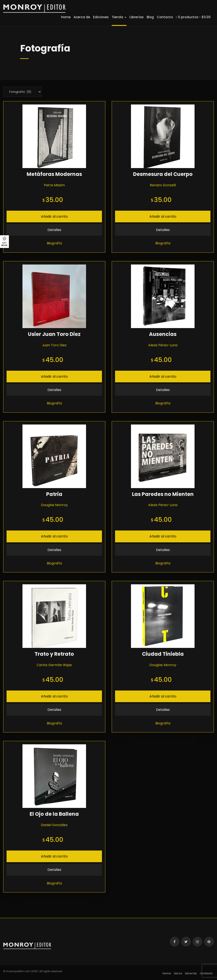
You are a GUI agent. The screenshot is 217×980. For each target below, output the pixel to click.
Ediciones (101, 17)
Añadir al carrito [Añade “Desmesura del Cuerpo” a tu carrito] (163, 216)
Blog (150, 17)
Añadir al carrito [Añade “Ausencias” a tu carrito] (163, 377)
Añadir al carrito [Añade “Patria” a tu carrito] (54, 536)
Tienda (119, 17)
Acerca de (82, 17)
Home (66, 17)
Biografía (54, 243)
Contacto (165, 17)
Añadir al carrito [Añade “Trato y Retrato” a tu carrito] (54, 696)
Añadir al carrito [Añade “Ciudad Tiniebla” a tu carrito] (163, 696)
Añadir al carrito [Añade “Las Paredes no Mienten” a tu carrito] (163, 536)
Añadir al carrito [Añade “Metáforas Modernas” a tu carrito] (54, 216)
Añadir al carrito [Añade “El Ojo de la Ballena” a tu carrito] (54, 856)
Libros (178, 973)
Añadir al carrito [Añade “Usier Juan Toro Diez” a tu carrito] (54, 377)
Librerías (137, 17)
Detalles (54, 230)
